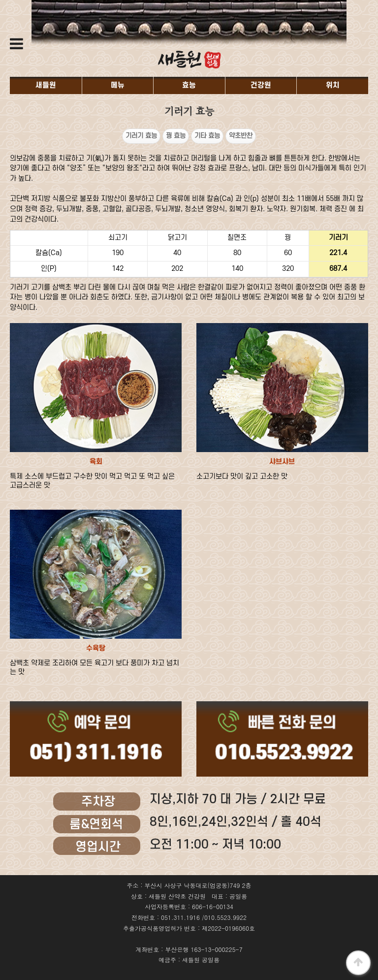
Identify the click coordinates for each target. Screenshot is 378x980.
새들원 (46, 85)
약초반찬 (241, 136)
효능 (189, 85)
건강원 (261, 85)
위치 (333, 85)
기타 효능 (207, 136)
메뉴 (118, 85)
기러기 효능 (141, 136)
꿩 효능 (176, 136)
